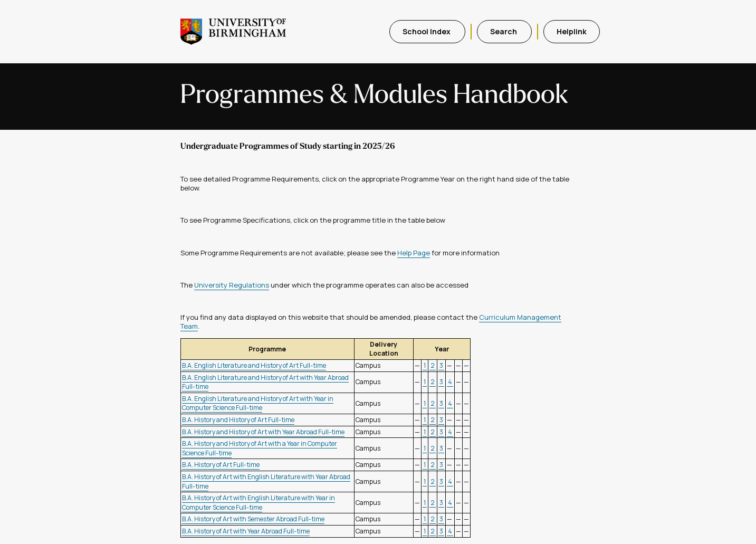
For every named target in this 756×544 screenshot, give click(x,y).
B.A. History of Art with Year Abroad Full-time (246, 531)
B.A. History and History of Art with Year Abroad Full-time (263, 432)
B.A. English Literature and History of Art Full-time (254, 365)
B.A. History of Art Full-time (221, 465)
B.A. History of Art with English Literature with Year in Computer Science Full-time (259, 503)
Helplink (572, 31)
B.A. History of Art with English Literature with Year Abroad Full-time (266, 481)
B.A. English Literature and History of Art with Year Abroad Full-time (265, 382)
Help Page (414, 253)
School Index (427, 31)
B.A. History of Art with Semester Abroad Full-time (253, 519)
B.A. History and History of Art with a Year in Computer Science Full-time (260, 448)
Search (504, 31)
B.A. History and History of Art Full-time (238, 420)
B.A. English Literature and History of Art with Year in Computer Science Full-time (258, 403)
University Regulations (232, 285)
